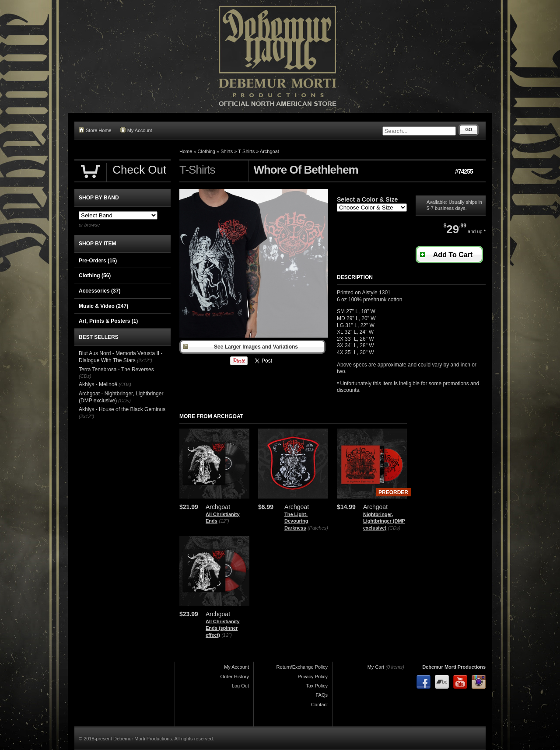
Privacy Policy (313, 677)
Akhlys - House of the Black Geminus (122, 409)
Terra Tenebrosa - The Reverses (116, 370)
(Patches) (318, 528)
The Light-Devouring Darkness (296, 521)
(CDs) (394, 528)
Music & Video (103, 306)
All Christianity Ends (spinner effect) (223, 628)
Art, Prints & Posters (108, 321)
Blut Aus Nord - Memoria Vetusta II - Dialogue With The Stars (121, 357)
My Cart (376, 667)
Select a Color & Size (367, 199)
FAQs (322, 695)
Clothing (206, 151)
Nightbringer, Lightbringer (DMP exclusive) (384, 521)
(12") (224, 521)
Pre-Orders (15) (98, 261)
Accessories (100, 291)
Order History (235, 677)
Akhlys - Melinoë (98, 384)
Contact (319, 705)
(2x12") (145, 360)
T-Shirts (246, 151)
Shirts (227, 151)
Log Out (240, 686)
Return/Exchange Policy (302, 667)
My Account (136, 130)
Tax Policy (317, 686)
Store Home (95, 130)
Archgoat (269, 151)
